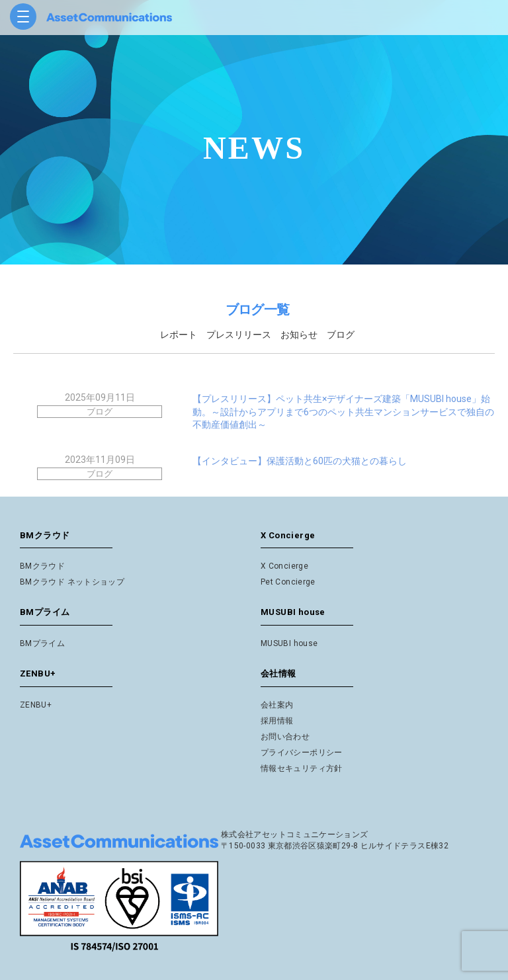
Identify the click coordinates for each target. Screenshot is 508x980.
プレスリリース (239, 335)
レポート (179, 335)
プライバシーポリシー (302, 753)
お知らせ (299, 335)
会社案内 (277, 705)
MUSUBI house (289, 643)
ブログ (341, 335)
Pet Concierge (288, 582)
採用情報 (277, 721)
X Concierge (284, 566)
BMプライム (42, 643)
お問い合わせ (285, 737)
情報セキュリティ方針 (302, 768)
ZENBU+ (36, 705)
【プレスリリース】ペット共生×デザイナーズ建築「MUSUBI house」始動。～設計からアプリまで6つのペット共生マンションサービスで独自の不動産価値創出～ (343, 412)
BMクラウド (42, 566)
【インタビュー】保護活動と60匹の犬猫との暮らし (300, 461)
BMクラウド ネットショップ (72, 582)
